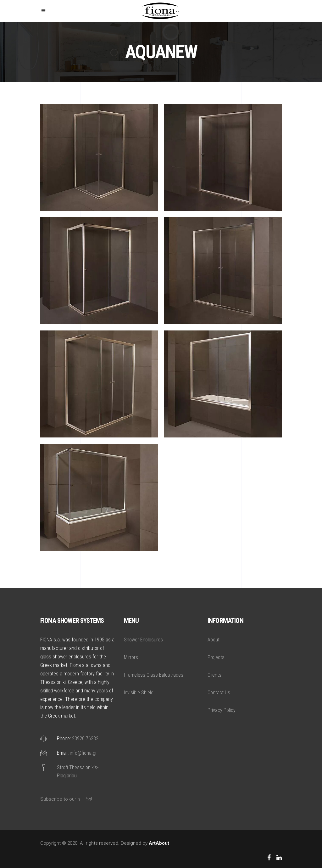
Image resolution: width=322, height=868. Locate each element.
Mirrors (131, 657)
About (214, 640)
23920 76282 (85, 738)
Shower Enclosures (143, 640)
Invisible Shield (139, 693)
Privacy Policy (222, 710)
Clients (214, 675)
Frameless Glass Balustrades (154, 675)
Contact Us (219, 693)
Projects (216, 657)
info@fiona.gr (83, 753)
